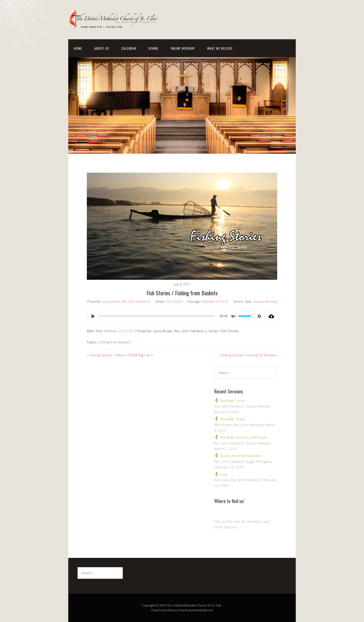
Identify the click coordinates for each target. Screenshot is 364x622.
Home (78, 48)
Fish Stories (174, 301)
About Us (102, 48)
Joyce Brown (111, 301)
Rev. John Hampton (136, 301)
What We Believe (220, 48)
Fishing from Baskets (115, 342)
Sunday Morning (265, 301)
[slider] (156, 316)
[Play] (93, 316)
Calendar (129, 48)
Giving (153, 48)
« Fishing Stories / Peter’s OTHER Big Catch (120, 355)
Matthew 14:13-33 (215, 301)
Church (156, 610)
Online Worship (183, 48)
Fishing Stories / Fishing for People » (249, 355)
